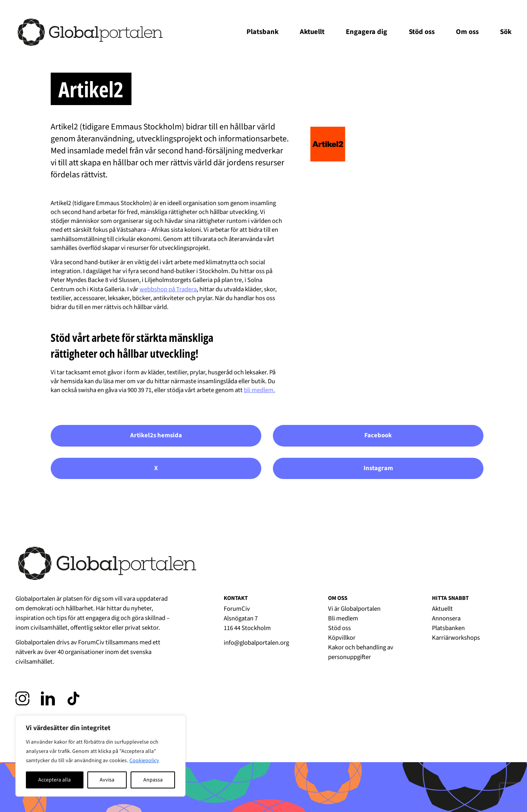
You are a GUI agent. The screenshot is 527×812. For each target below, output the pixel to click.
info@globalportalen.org (256, 643)
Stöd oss (422, 32)
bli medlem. (259, 390)
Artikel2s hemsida (156, 435)
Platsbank (263, 32)
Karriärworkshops (456, 638)
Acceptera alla (54, 780)
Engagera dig (366, 32)
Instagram (378, 468)
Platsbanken (448, 628)
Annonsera (446, 618)
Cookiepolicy (144, 761)
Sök (506, 32)
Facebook (378, 435)
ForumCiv (91, 642)
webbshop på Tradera (168, 289)
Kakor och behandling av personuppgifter (361, 652)
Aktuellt (312, 32)
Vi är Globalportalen (354, 609)
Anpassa (153, 780)
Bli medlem (343, 618)
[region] (100, 756)
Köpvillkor (342, 638)
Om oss (467, 32)
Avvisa (107, 780)
